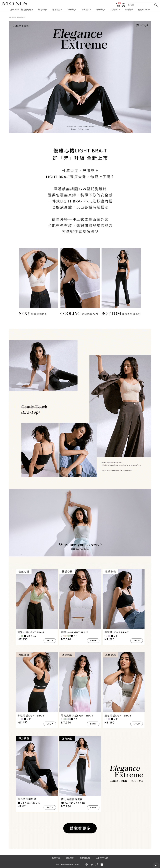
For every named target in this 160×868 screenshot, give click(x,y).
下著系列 (86, 10)
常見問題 (56, 858)
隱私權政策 (85, 858)
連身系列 (101, 10)
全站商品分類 (102, 858)
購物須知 (70, 858)
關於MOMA (144, 10)
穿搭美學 (129, 10)
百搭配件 (115, 10)
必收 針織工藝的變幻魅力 (22, 10)
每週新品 (57, 10)
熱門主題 (43, 10)
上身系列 (72, 10)
